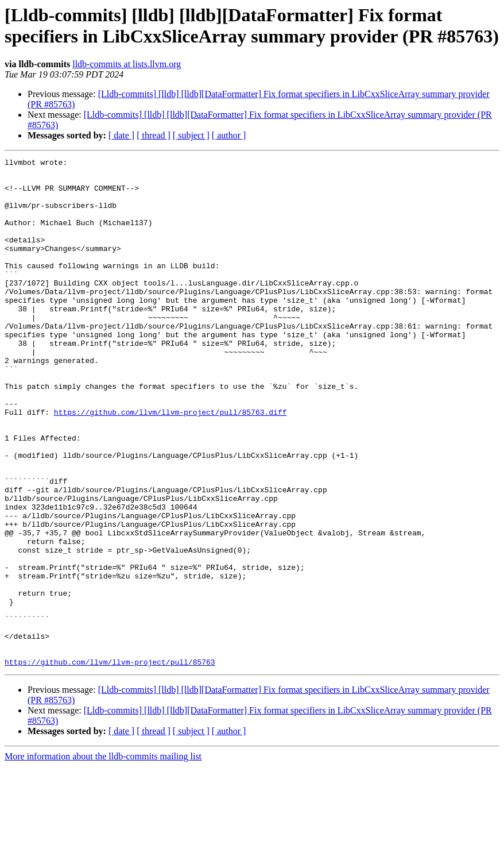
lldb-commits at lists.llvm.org (127, 64)
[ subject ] (191, 135)
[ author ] (229, 135)
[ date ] (121, 135)
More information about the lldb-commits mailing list (103, 858)
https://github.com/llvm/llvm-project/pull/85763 (110, 763)
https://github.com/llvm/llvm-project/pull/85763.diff (170, 464)
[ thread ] (154, 135)
